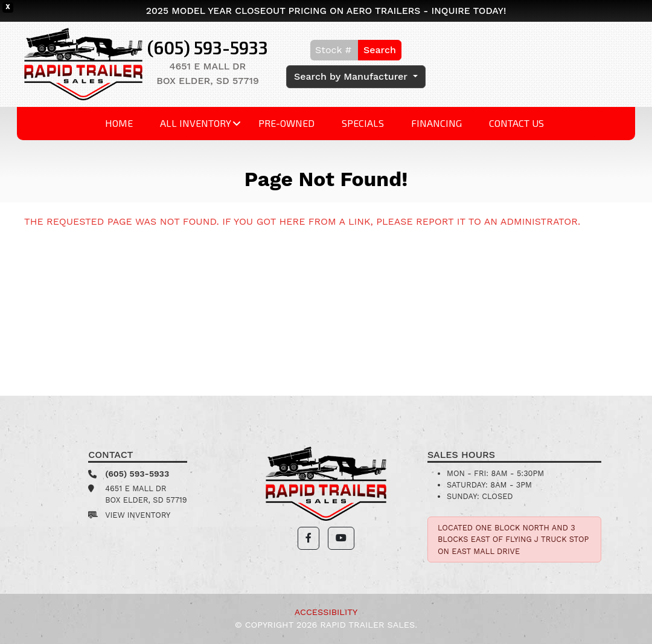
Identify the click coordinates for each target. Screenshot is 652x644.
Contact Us (516, 123)
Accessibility (326, 612)
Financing (436, 123)
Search (380, 50)
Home (119, 123)
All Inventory (196, 123)
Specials (363, 123)
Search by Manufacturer (352, 76)
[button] (308, 538)
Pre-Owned (286, 123)
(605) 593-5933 (208, 47)
